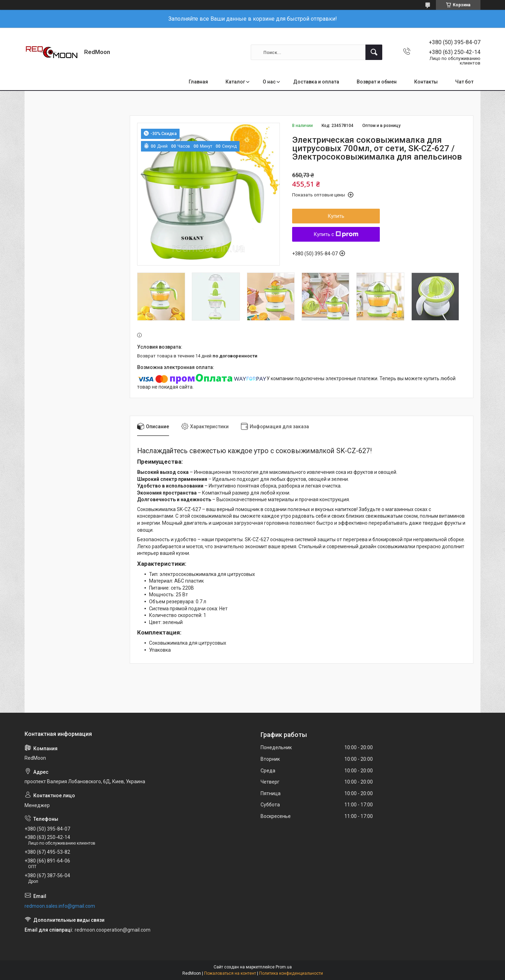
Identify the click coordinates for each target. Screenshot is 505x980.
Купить (336, 216)
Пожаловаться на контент (230, 973)
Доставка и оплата (316, 82)
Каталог (235, 82)
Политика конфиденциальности (291, 973)
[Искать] (374, 52)
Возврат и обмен (377, 82)
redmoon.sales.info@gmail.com (60, 906)
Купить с (336, 234)
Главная (198, 82)
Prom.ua (284, 967)
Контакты (426, 82)
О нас (269, 82)
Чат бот (464, 82)
